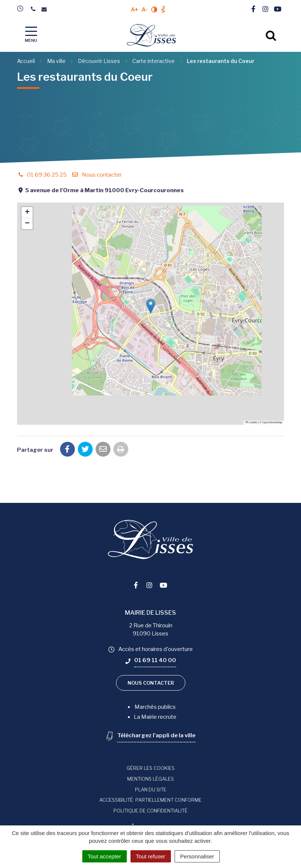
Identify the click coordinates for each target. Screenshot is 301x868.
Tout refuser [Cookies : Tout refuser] (151, 856)
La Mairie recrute (155, 717)
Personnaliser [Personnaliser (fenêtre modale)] (197, 856)
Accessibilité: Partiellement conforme (150, 800)
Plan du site (151, 789)
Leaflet (251, 422)
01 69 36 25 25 (42, 175)
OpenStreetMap (272, 422)
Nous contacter (96, 175)
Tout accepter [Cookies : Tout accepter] (105, 856)
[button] (151, 306)
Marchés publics (155, 707)
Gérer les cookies (150, 768)
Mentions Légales (150, 779)
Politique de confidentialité (150, 811)
